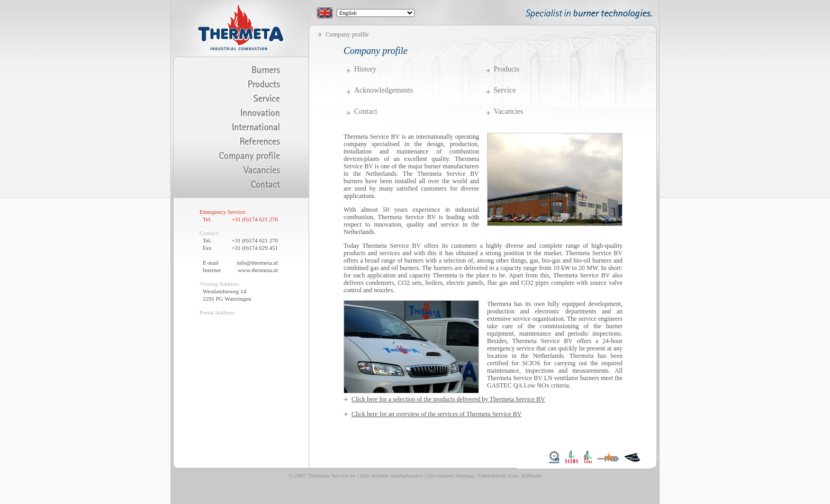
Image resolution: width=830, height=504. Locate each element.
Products (507, 69)
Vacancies (509, 112)
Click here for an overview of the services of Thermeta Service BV (436, 414)
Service (505, 91)
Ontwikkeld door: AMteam (510, 475)
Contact (366, 112)
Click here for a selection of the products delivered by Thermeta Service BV (448, 399)
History (365, 69)
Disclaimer (440, 475)
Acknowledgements (384, 91)
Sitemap (465, 475)
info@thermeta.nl (257, 263)
